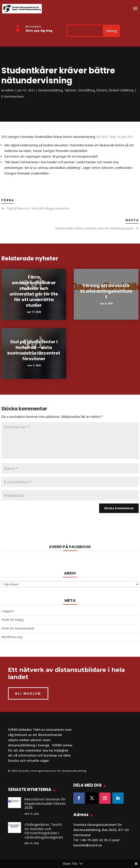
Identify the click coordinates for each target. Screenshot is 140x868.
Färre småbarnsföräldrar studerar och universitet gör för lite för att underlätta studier (34, 291)
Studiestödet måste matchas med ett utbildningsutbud (94, 228)
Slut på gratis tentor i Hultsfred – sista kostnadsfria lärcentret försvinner (34, 350)
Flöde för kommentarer (18, 628)
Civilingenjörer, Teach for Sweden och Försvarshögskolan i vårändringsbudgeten (44, 831)
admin (10, 90)
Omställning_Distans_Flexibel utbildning (106, 90)
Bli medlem (33, 27)
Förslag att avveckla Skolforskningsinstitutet (106, 291)
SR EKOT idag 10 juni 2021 (115, 137)
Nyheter (70, 90)
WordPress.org (12, 637)
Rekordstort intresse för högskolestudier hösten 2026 (45, 803)
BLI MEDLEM (28, 693)
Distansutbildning (51, 90)
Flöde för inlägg (12, 620)
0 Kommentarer (13, 96)
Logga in (8, 611)
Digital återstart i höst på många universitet (38, 208)
